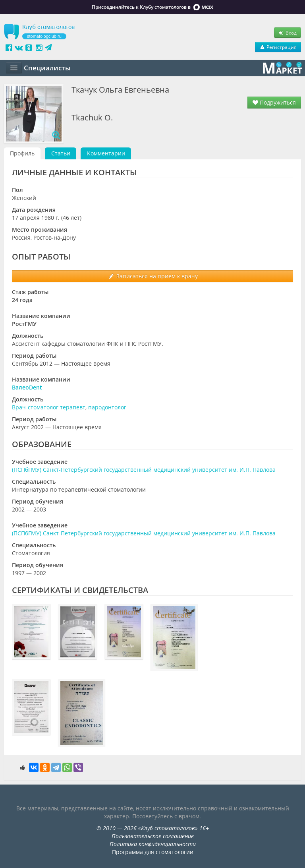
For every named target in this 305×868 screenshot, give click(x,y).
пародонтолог (107, 407)
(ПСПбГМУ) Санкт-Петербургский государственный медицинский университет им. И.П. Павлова (144, 470)
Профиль (22, 153)
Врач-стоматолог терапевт (49, 407)
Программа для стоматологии (153, 852)
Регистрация (278, 47)
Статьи (61, 153)
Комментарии (106, 153)
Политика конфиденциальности (153, 844)
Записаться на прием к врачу (153, 276)
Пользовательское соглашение (153, 836)
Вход (288, 33)
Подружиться (274, 102)
